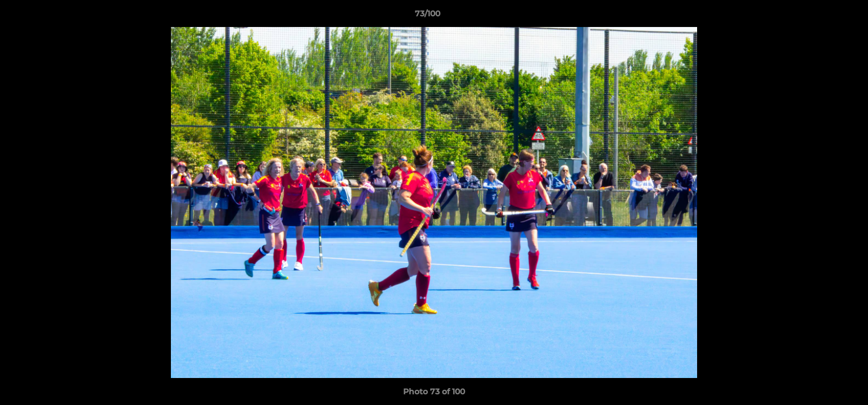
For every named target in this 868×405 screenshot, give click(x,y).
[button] (821, 16)
